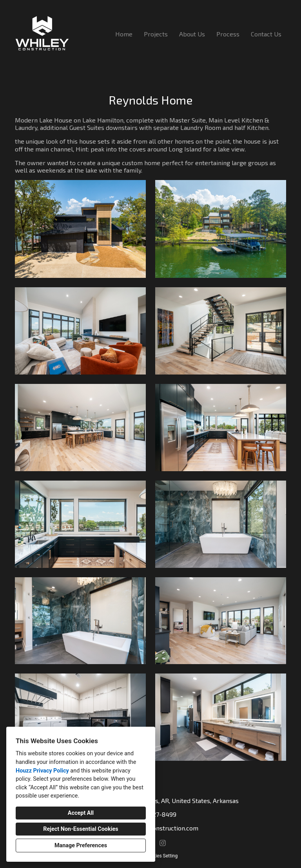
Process (228, 34)
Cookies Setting (161, 856)
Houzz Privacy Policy (42, 771)
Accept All (81, 813)
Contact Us (266, 34)
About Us (192, 34)
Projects (156, 34)
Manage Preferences (81, 845)
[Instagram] (162, 843)
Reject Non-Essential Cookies (81, 829)
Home (124, 34)
